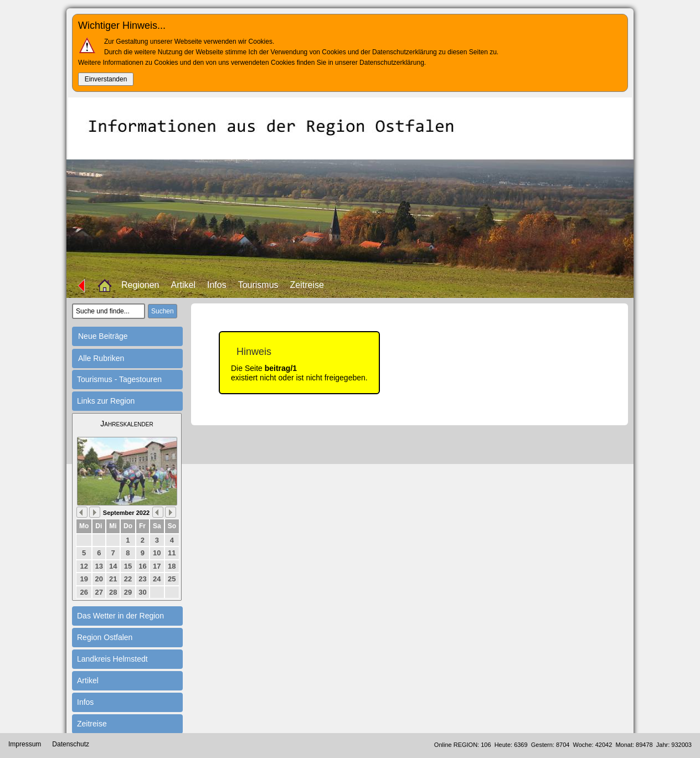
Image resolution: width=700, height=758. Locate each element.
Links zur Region (106, 401)
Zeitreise (307, 285)
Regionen (140, 285)
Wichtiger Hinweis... (122, 25)
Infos (217, 285)
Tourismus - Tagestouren (119, 379)
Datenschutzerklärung (392, 63)
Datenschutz (71, 744)
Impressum (25, 744)
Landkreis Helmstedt (112, 659)
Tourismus (258, 285)
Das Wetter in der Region (120, 616)
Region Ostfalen (105, 637)
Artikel (183, 285)
